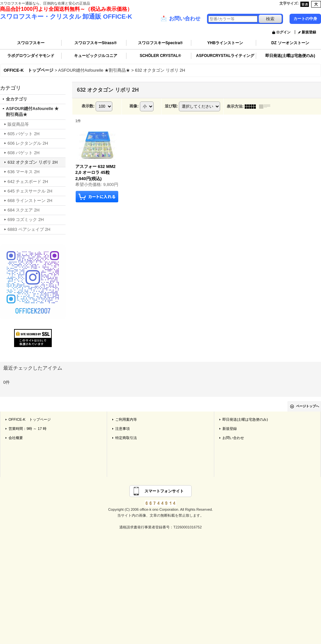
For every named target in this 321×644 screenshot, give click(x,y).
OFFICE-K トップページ (30, 419)
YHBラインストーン (225, 43)
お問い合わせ (180, 19)
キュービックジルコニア (96, 56)
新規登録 (309, 32)
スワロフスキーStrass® (96, 43)
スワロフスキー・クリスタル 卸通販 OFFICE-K (66, 17)
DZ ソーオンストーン (290, 43)
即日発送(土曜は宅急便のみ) (290, 56)
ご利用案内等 (126, 419)
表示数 (88, 106)
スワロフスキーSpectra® (160, 43)
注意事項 (123, 429)
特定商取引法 (126, 438)
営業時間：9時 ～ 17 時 (28, 429)
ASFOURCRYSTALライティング (225, 56)
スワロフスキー (31, 43)
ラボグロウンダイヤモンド (31, 56)
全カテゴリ (17, 99)
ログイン (283, 32)
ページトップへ (308, 406)
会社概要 (16, 438)
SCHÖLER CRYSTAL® (160, 56)
